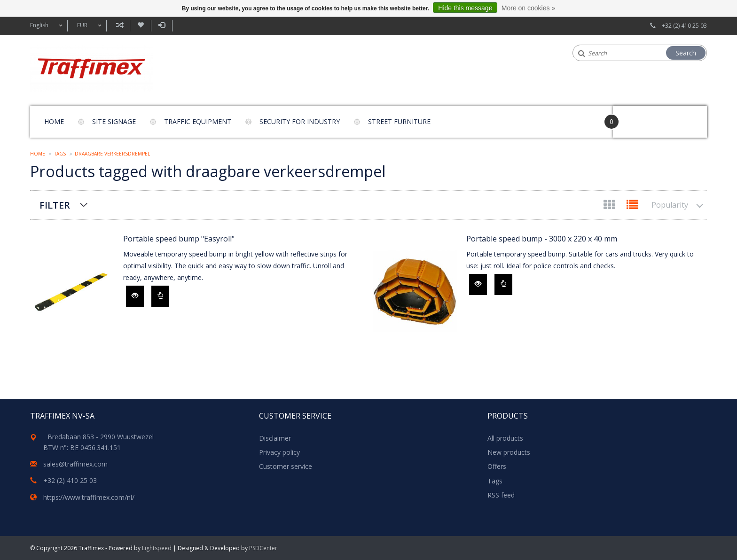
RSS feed (501, 495)
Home (54, 121)
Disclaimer (275, 438)
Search (686, 53)
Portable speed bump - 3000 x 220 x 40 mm (542, 239)
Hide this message (465, 8)
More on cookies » (528, 8)
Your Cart (639, 117)
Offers (497, 466)
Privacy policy (279, 452)
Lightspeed (157, 548)
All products (505, 438)
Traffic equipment (198, 121)
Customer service (286, 466)
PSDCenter (263, 548)
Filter (55, 205)
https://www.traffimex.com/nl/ (89, 497)
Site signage (114, 121)
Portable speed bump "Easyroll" (179, 239)
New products (509, 452)
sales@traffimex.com (75, 464)
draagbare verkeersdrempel (112, 154)
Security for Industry (300, 121)
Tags (60, 154)
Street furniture (399, 121)
